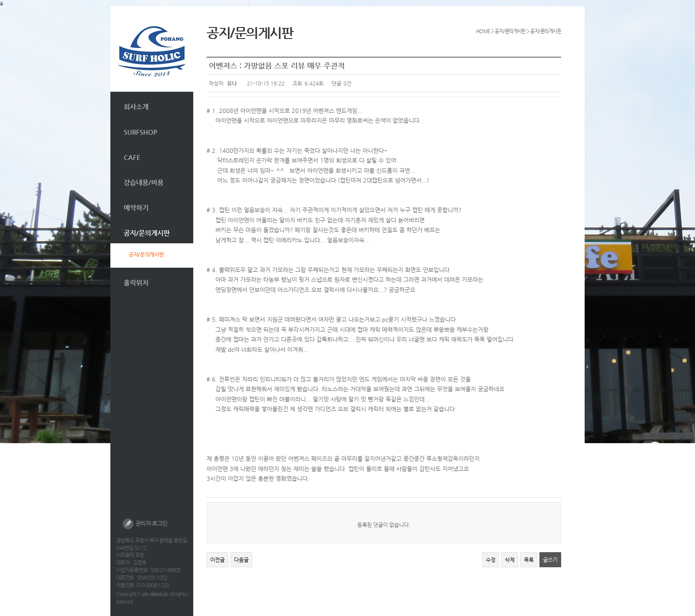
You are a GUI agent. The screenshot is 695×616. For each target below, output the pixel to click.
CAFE (132, 157)
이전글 (217, 560)
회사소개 (136, 107)
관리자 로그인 (145, 524)
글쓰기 (550, 560)
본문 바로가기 (111, 6)
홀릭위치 (136, 283)
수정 (491, 560)
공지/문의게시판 (147, 233)
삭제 (510, 560)
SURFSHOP (141, 132)
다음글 (241, 560)
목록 (529, 560)
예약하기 (136, 208)
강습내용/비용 (144, 182)
